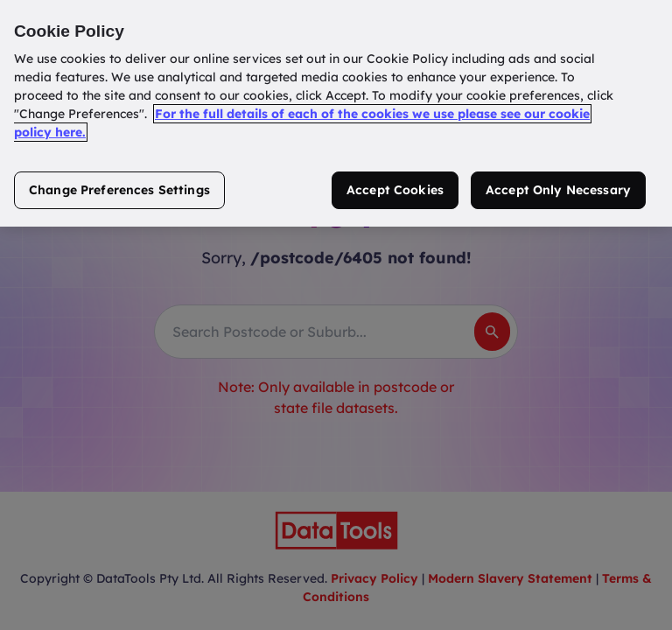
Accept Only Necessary (558, 190)
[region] (336, 113)
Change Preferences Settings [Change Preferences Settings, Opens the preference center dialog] (119, 190)
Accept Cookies (395, 190)
